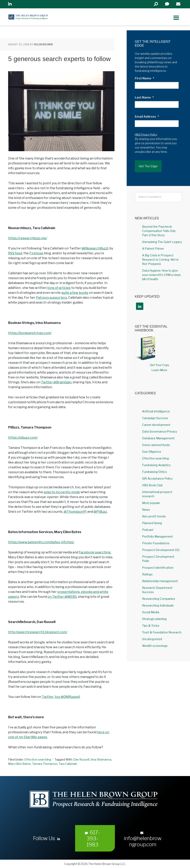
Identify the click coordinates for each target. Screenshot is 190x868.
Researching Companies (159, 595)
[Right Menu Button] (176, 18)
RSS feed (15, 253)
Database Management (158, 435)
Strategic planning (154, 615)
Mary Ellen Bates (19, 764)
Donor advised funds (156, 441)
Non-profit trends (154, 513)
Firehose (36, 253)
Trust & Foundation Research (162, 629)
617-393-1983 (92, 838)
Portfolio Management (158, 533)
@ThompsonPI (75, 512)
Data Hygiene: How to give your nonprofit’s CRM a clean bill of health (161, 271)
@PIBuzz (100, 512)
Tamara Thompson (45, 764)
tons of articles (59, 288)
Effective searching (38, 759)
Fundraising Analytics (156, 462)
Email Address (147, 116)
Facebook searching (95, 552)
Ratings (147, 571)
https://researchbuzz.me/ (28, 238)
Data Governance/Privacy (160, 428)
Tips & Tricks (151, 622)
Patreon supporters (51, 298)
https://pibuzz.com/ (23, 438)
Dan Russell (81, 759)
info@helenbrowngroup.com (143, 839)
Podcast (148, 526)
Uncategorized (152, 636)
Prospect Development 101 (161, 546)
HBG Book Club (152, 482)
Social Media (151, 609)
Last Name (144, 97)
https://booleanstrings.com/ (30, 333)
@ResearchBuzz (95, 248)
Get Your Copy (159, 361)
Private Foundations (156, 540)
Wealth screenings (155, 642)
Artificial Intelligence (156, 408)
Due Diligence (152, 448)
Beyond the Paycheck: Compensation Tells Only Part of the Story (159, 227)
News (146, 506)
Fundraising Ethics (154, 468)
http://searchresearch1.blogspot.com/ (38, 632)
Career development (156, 421)
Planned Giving (152, 520)
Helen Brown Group (46, 18)
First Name (145, 78)
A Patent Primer (153, 245)
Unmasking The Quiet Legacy (162, 238)
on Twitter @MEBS (62, 597)
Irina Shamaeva (101, 759)
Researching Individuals (158, 602)
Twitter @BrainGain (56, 382)
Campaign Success (155, 415)
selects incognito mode (62, 492)
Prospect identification (158, 564)
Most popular (151, 499)
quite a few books (75, 293)
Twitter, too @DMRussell (61, 697)
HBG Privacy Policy (146, 135)
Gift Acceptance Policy (157, 475)
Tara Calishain (68, 764)
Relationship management (160, 578)
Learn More (159, 367)
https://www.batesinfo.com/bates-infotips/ (41, 542)
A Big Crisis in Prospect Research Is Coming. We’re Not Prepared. (160, 256)
